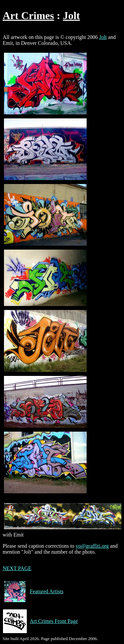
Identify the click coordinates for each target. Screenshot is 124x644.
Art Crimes (28, 15)
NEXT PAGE (17, 568)
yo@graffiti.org (92, 546)
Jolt (71, 15)
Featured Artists (33, 592)
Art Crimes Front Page (40, 621)
